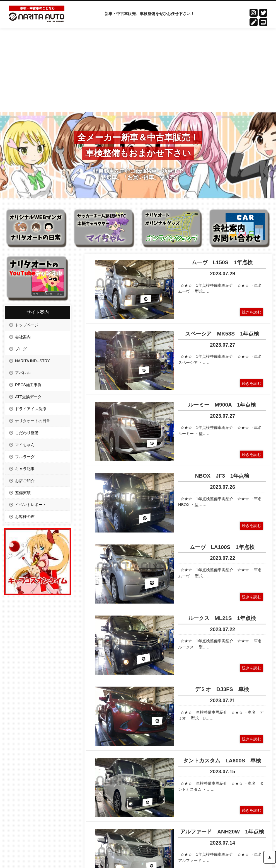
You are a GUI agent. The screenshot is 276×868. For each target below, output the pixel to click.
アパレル (23, 373)
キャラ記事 (25, 469)
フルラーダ (25, 457)
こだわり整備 (27, 433)
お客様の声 (25, 517)
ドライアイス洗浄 (31, 409)
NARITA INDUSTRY (32, 361)
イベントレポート (31, 505)
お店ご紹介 (25, 481)
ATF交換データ (28, 397)
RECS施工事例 (28, 385)
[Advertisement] (138, 70)
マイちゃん (25, 445)
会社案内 (23, 337)
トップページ (27, 325)
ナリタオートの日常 (33, 421)
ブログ (21, 349)
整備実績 (23, 493)
